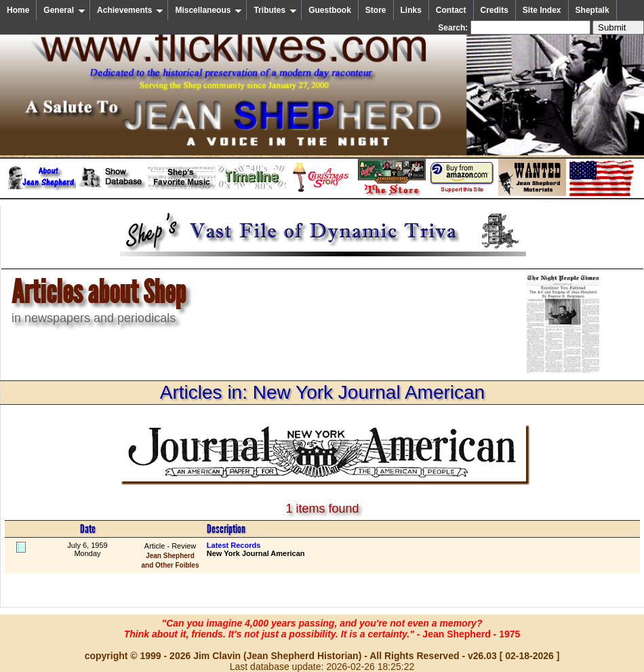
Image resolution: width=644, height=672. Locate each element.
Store (376, 10)
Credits (495, 10)
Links (411, 10)
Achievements (130, 10)
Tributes (275, 10)
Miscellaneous (208, 10)
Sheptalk (592, 10)
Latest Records (234, 545)
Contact (451, 10)
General (64, 10)
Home (18, 10)
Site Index (542, 10)
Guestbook (330, 10)
